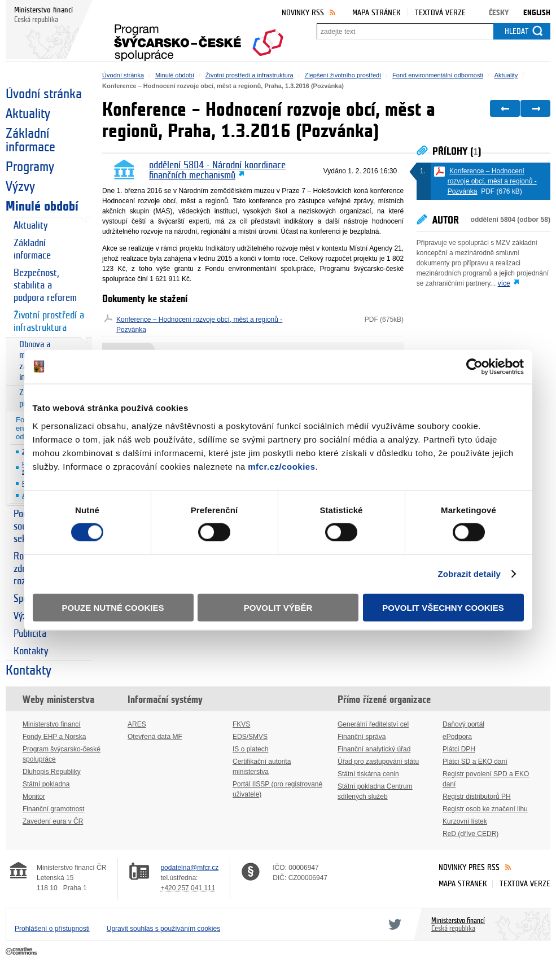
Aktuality (28, 114)
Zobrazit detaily (469, 574)
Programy (30, 167)
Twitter (393, 924)
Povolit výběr (278, 607)
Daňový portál (463, 724)
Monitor (34, 797)
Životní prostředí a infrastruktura (49, 321)
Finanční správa (362, 737)
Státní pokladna (46, 784)
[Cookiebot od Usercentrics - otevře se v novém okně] (474, 367)
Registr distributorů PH (477, 797)
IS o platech (250, 749)
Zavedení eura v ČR (53, 821)
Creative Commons (22, 952)
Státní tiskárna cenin (368, 774)
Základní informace (30, 141)
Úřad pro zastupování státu (378, 762)
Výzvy (20, 187)
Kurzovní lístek (465, 821)
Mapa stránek (376, 13)
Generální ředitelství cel (373, 724)
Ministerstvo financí (52, 724)
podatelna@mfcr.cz (189, 868)
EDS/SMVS (250, 737)
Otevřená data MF (155, 737)
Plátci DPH (459, 749)
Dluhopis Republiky (52, 772)
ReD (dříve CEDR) (470, 834)
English (537, 13)
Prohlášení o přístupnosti (52, 929)
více (504, 283)
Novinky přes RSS (469, 867)
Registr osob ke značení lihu (485, 809)
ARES (137, 724)
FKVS (241, 724)
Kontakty (31, 651)
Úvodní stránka (44, 94)
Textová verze (440, 13)
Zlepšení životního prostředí (343, 75)
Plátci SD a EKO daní (475, 762)
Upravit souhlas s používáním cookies (163, 929)
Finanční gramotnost (53, 809)
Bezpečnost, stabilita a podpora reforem (45, 285)
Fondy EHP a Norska (54, 737)
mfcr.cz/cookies (281, 466)
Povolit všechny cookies (443, 607)
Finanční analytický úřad (374, 749)
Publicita (30, 634)
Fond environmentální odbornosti (438, 75)
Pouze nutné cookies (113, 607)
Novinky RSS (303, 13)
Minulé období (42, 207)
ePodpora (457, 737)
